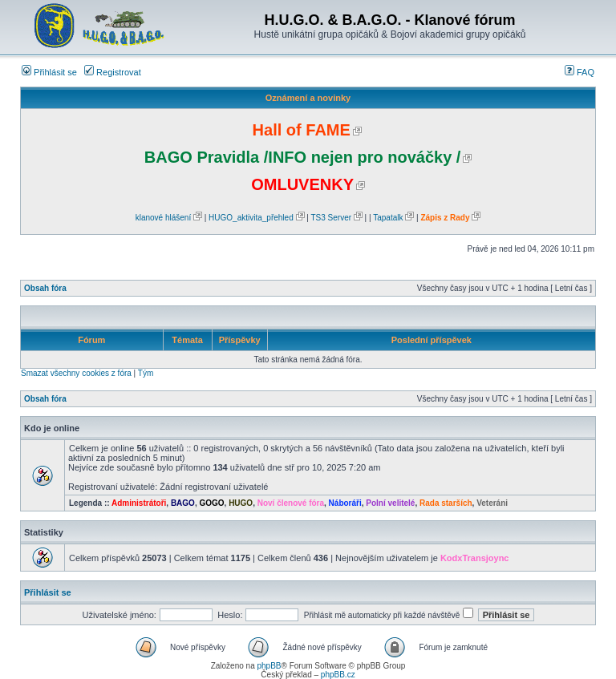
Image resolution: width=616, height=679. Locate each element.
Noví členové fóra (291, 503)
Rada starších (446, 503)
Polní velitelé (390, 503)
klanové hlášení (164, 218)
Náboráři (345, 503)
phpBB (269, 666)
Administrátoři (139, 503)
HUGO (241, 503)
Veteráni (492, 503)
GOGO (211, 503)
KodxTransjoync (475, 558)
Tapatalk (388, 218)
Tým (146, 373)
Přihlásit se (49, 72)
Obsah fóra (45, 288)
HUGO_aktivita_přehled (251, 218)
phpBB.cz (338, 675)
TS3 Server (331, 218)
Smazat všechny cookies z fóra (76, 373)
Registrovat (113, 72)
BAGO (183, 503)
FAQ (580, 72)
